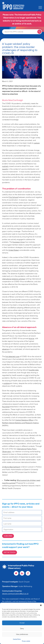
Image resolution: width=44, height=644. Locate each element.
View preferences (22, 634)
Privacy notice (26, 641)
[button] (41, 605)
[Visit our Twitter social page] (16, 573)
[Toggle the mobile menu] (40, 7)
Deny (22, 629)
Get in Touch (10, 552)
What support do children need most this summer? (21, 482)
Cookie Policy (17, 639)
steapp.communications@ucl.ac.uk (15, 594)
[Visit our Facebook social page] (28, 573)
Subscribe (8, 536)
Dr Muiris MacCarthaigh (11, 467)
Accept (22, 623)
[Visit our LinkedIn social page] (22, 573)
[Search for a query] (39, 32)
